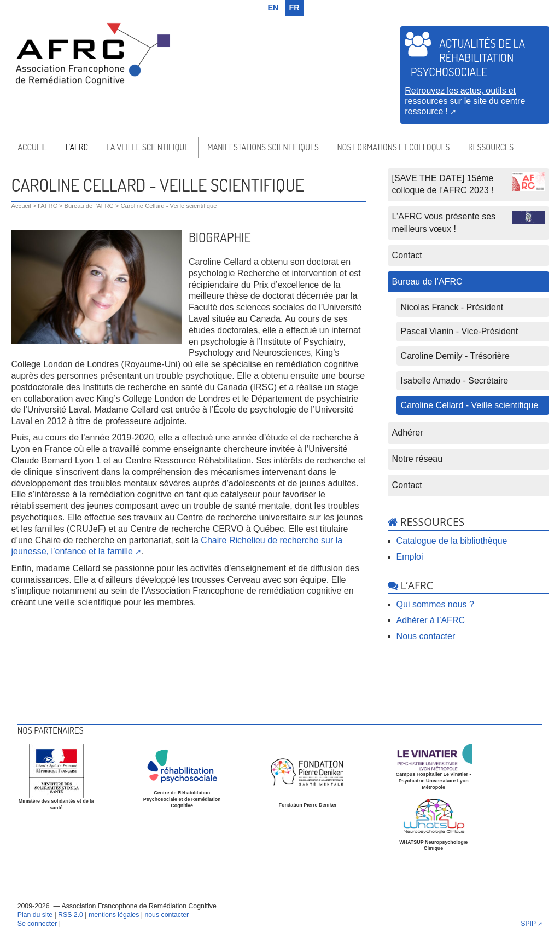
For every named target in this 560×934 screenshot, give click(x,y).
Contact (407, 255)
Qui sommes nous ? (435, 604)
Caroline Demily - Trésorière (455, 356)
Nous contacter (426, 636)
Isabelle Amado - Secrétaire (455, 381)
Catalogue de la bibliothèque (452, 541)
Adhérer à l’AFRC (431, 620)
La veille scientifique (147, 147)
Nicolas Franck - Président (452, 307)
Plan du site (35, 915)
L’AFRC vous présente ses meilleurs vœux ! (468, 222)
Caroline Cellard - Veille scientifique (470, 405)
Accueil (32, 147)
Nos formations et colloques (393, 147)
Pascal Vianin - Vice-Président (460, 331)
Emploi (410, 557)
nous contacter (167, 915)
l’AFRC (77, 147)
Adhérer (408, 433)
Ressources (491, 147)
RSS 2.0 (71, 915)
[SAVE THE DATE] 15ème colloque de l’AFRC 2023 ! (468, 184)
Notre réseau (418, 459)
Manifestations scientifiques (263, 147)
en (273, 8)
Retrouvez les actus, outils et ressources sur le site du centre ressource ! (465, 101)
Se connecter (37, 924)
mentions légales (114, 915)
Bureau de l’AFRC (89, 206)
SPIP (528, 924)
